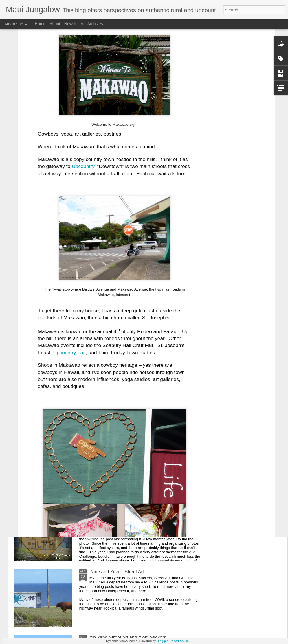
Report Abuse (179, 641)
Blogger (162, 641)
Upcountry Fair (69, 265)
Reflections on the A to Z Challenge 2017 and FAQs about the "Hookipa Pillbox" (142, 509)
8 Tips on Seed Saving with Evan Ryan (129, 374)
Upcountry (83, 79)
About (55, 24)
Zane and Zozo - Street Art (117, 572)
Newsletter (74, 24)
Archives (95, 24)
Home (40, 24)
